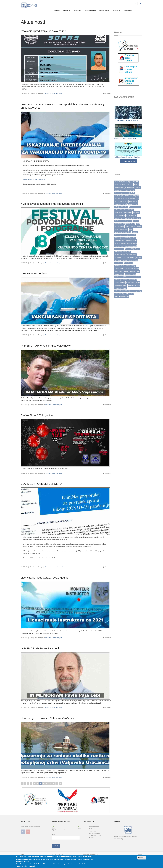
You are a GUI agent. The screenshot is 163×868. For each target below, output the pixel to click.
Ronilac (125, 260)
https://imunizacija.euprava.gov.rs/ (34, 179)
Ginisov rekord (128, 213)
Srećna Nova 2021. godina (37, 415)
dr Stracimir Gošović (120, 204)
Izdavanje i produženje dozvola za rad (43, 31)
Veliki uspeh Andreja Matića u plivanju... (127, 157)
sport (134, 274)
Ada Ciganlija (127, 182)
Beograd (137, 185)
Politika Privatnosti (94, 829)
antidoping (118, 185)
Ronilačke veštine (120, 266)
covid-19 (132, 190)
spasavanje (128, 274)
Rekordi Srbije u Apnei (121, 252)
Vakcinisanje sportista (34, 273)
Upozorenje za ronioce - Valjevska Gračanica (48, 718)
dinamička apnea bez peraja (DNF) (124, 193)
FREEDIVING (119, 213)
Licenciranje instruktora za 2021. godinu (45, 578)
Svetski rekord (133, 280)
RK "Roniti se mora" (129, 257)
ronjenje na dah (119, 269)
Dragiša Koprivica (132, 204)
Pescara (133, 238)
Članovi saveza (104, 10)
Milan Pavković (124, 229)
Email (54, 834)
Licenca (127, 227)
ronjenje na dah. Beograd (132, 269)
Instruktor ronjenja (120, 215)
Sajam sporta (118, 271)
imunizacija (136, 213)
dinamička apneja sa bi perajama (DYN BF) (127, 199)
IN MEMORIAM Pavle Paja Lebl (40, 648)
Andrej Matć (135, 182)
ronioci (128, 266)
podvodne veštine (132, 243)
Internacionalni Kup (131, 215)
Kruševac (136, 221)
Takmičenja (78, 10)
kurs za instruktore (120, 224)
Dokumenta (116, 10)
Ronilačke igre (128, 263)
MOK (131, 229)
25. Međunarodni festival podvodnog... (127, 120)
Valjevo (125, 285)
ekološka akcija (124, 207)
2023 (120, 182)
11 (54, 784)
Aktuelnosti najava (57, 93)
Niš (130, 232)
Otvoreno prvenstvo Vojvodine (123, 235)
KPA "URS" (137, 218)
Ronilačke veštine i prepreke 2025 (125, 139)
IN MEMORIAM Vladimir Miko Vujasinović (46, 346)
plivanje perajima (119, 241)
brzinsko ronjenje (130, 187)
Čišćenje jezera (119, 190)
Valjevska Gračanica (134, 285)
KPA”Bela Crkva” (119, 221)
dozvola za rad (124, 201)
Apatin (124, 185)
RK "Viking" (118, 260)
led (116, 227)
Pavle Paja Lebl (125, 238)
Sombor (117, 274)
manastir (139, 227)
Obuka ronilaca (128, 10)
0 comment (108, 93)
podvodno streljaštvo (130, 246)
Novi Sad (135, 232)
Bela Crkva (130, 185)
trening (128, 283)
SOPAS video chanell (95, 835)
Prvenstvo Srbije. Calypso (132, 249)
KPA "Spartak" (129, 218)
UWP (133, 283)
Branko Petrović (119, 187)
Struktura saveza (90, 10)
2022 (116, 182)
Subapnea (131, 277)
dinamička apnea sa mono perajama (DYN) (127, 196)
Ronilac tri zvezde (133, 260)
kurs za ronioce (131, 224)
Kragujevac (129, 221)
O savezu (57, 10)
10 (50, 784)
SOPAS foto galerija (128, 161)
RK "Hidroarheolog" (120, 255)
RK (129, 252)
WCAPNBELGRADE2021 (122, 291)
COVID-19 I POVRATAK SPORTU (41, 484)
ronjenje (133, 266)
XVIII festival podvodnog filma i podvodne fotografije (52, 204)
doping (117, 201)
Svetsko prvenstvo (120, 283)
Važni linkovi (93, 831)
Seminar (126, 271)
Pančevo (117, 238)
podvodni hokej (119, 246)
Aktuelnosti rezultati (57, 567)
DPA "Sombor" (133, 201)
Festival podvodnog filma (126, 210)
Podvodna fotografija (131, 241)
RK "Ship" (139, 257)
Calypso (138, 187)
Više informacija (30, 866)
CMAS (126, 190)
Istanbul (117, 218)
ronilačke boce (119, 263)
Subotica (117, 280)
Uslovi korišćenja (94, 827)
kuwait (138, 224)
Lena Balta (121, 227)
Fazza (116, 210)
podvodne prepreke (120, 243)
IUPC (122, 218)
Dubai (116, 207)
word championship (136, 291)
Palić (134, 235)
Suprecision (124, 280)
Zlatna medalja (130, 294)
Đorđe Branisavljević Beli (122, 297)
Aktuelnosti (67, 10)
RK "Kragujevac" (132, 255)
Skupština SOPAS (134, 271)
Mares (116, 229)
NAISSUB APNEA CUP (121, 232)
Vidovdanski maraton (121, 288)
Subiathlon (138, 277)
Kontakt (91, 838)
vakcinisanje (118, 285)
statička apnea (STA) (121, 277)
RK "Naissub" (119, 257)
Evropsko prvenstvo (135, 207)
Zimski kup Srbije (119, 294)
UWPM (138, 283)
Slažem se (142, 858)
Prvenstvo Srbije (119, 249)
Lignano (133, 227)
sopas (122, 274)
